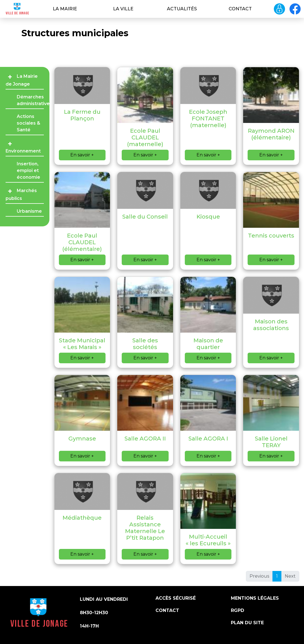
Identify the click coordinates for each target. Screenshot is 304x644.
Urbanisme (29, 211)
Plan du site (247, 623)
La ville (123, 9)
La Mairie (65, 9)
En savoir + (82, 155)
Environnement (23, 151)
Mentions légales (255, 598)
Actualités (182, 9)
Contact (240, 9)
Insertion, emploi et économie (28, 170)
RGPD (238, 610)
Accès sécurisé (176, 598)
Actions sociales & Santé (28, 123)
